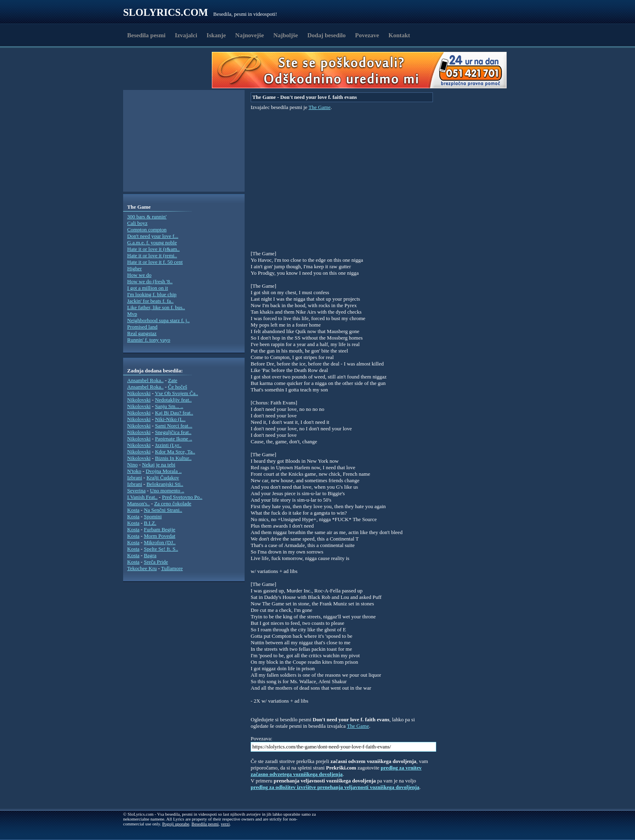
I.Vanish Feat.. (142, 497)
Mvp (132, 314)
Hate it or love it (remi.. (152, 255)
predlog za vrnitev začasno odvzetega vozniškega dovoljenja (336, 771)
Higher (134, 268)
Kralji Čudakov (163, 478)
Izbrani (135, 478)
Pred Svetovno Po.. (182, 497)
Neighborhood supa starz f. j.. (158, 320)
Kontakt (399, 35)
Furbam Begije (160, 529)
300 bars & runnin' (147, 217)
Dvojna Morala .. (164, 471)
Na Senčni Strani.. (163, 510)
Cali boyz (137, 223)
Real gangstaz (142, 333)
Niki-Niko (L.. (170, 419)
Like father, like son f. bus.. (156, 307)
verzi (225, 824)
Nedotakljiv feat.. (174, 400)
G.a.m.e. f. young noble (152, 243)
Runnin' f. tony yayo (149, 340)
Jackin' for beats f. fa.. (150, 301)
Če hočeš (178, 387)
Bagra (150, 555)
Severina (136, 491)
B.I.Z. (150, 523)
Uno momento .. (167, 491)
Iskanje (216, 35)
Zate (173, 380)
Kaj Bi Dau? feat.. (174, 413)
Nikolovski (139, 393)
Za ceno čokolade (173, 503)
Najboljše (286, 35)
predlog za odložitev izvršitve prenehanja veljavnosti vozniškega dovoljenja (335, 787)
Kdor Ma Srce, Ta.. (175, 452)
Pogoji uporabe (176, 824)
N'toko (134, 471)
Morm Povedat (160, 536)
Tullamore (172, 568)
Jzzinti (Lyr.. (168, 445)
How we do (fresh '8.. (150, 281)
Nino (132, 465)
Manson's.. (139, 503)
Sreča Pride (156, 562)
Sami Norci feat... (174, 426)
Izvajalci (186, 35)
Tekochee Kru (142, 568)
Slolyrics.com (166, 12)
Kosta (133, 510)
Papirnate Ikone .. (174, 439)
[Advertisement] (170, 70)
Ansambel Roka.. (145, 380)
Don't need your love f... (153, 236)
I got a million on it (148, 288)
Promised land (142, 327)
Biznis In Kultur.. (173, 458)
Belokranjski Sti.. (165, 484)
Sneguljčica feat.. (173, 432)
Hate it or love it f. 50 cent (155, 262)
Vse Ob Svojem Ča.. (176, 393)
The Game (320, 107)
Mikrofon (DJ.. (160, 542)
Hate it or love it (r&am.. (153, 249)
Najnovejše (250, 35)
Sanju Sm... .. (169, 406)
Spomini (153, 516)
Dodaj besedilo (327, 35)
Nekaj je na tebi (159, 465)
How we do (139, 275)
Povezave (367, 35)
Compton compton (147, 230)
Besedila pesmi (146, 35)
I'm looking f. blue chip (152, 294)
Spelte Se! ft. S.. (161, 549)
